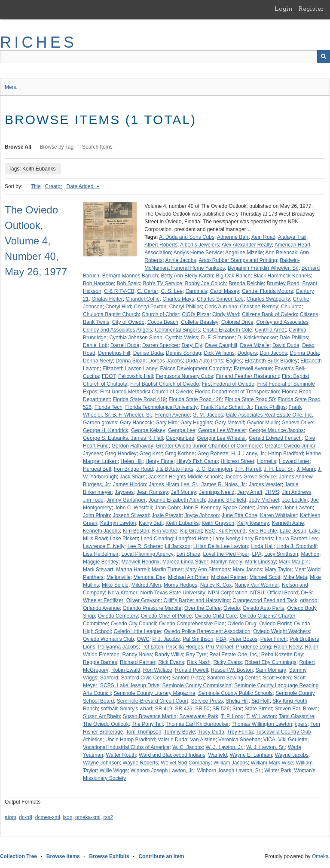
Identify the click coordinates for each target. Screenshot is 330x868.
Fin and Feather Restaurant (247, 376)
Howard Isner (294, 461)
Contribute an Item (161, 856)
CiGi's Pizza (196, 314)
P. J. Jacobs (166, 639)
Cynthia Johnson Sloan (136, 338)
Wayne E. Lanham (251, 755)
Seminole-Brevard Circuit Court (153, 701)
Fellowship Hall (136, 376)
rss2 (108, 817)
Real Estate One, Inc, (234, 655)
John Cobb (167, 508)
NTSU (257, 593)
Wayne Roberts (140, 763)
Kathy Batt (151, 523)
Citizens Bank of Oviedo (269, 314)
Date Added (81, 186)
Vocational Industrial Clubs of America (126, 747)
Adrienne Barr (233, 237)
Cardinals (197, 291)
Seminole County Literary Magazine (154, 693)
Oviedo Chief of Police (167, 616)
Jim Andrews (296, 492)
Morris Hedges (180, 585)
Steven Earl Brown (296, 709)
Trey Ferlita (240, 732)
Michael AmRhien (188, 577)
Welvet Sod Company (186, 763)
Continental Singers (177, 330)
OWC (143, 639)
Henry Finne (159, 461)
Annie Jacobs (180, 260)
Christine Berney (259, 307)
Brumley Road (283, 283)
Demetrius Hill (114, 353)
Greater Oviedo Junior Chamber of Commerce (209, 446)
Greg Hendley (121, 454)
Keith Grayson (218, 523)
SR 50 (202, 709)
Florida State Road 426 (195, 399)
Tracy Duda (211, 732)
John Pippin (96, 515)
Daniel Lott (95, 345)
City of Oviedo (128, 322)
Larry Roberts (258, 539)
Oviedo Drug (242, 624)
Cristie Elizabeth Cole (228, 330)
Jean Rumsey (152, 492)
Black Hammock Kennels (282, 276)
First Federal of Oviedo (228, 384)
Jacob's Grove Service (251, 477)
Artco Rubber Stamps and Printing (238, 260)
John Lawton (298, 508)
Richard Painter (138, 662)
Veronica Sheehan (239, 740)
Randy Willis (169, 655)
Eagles (234, 361)
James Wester (265, 484)
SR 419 (164, 709)
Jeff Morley (183, 492)
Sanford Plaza (188, 678)
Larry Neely (226, 539)
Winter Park (278, 771)
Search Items (97, 147)
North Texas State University (173, 593)
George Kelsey (148, 430)
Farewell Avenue (253, 369)
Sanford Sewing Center (233, 678)
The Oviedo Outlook (106, 724)
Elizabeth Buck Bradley (271, 361)
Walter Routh (121, 755)
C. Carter (148, 291)
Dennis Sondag (183, 353)
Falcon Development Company (195, 369)
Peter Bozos (243, 639)
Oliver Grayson (144, 600)
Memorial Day (149, 577)
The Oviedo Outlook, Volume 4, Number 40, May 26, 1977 (36, 241)
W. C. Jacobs (188, 747)
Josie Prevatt (167, 515)
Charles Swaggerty (268, 299)
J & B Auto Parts (174, 469)
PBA (221, 639)
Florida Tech (108, 407)
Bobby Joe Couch (206, 283)
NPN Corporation (228, 593)
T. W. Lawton (261, 716)
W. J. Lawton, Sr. (266, 747)
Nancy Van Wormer (257, 585)
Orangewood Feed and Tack (265, 600)
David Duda (286, 345)
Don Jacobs (273, 353)
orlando (309, 600)
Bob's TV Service (162, 283)
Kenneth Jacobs (101, 531)
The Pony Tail (147, 724)
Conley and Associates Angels (118, 330)
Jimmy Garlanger (126, 500)
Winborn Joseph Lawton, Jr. (162, 771)
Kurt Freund (232, 531)
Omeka (320, 856)
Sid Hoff (260, 701)
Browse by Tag (57, 147)
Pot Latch (152, 647)
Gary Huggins (196, 423)
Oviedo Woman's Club (108, 639)
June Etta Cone (240, 515)
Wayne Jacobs (292, 755)
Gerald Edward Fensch (275, 438)
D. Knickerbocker (257, 338)
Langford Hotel (193, 539)
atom (11, 817)
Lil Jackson (178, 546)
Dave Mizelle (255, 345)
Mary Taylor (278, 570)
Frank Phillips (270, 407)
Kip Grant (191, 531)
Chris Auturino (221, 307)
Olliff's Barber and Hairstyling (196, 600)
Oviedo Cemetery (118, 616)
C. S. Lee (172, 291)
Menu (11, 87)
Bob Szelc (128, 283)
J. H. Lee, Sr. (279, 469)
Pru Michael (219, 647)
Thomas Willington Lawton (262, 724)
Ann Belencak (281, 253)
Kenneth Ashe (288, 523)
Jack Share (133, 477)
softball (109, 709)
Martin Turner (167, 570)
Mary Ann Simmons (208, 570)
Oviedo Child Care (216, 616)
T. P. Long (232, 716)
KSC (210, 531)
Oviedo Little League (137, 631)
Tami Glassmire (296, 716)
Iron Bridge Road (133, 469)
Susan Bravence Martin (150, 716)
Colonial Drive (237, 322)
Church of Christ (160, 314)
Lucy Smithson (281, 554)
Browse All (18, 147)
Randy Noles (137, 655)
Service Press (207, 701)
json (67, 817)
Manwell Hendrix (140, 562)
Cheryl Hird (118, 307)
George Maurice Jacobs (276, 430)
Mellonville (119, 577)
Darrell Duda (125, 345)
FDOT (108, 376)
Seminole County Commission (197, 685)
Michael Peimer (229, 577)
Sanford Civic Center (145, 678)
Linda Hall (262, 546)
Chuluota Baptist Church (111, 314)
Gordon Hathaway (133, 446)
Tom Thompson (144, 732)
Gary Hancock (136, 423)
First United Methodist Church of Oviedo (146, 392)
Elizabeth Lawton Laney (130, 369)
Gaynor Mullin (263, 423)
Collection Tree (18, 856)
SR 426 (183, 709)
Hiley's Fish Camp (197, 461)
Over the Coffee (203, 608)
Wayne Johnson (101, 763)
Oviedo (232, 608)
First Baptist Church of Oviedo (165, 384)
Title (36, 186)
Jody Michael (264, 500)
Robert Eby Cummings (270, 662)
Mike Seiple (115, 585)
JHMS (272, 492)
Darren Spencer (160, 345)
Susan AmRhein (101, 716)
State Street (258, 709)
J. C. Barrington (214, 469)
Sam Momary (271, 670)
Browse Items (63, 856)
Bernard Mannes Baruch (130, 276)
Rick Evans (171, 662)
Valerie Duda (172, 740)
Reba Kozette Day (282, 655)
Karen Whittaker (278, 515)
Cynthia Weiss (181, 338)
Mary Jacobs (247, 570)
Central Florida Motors (267, 291)
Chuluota (291, 307)
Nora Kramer (123, 593)
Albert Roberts (161, 245)
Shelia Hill (237, 701)
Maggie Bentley (101, 562)
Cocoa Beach (163, 322)
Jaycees (124, 492)
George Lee (182, 430)
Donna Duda (304, 353)
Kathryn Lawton (118, 523)
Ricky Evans (228, 662)
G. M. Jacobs (208, 415)
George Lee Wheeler (222, 430)
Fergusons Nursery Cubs (184, 376)
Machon (310, 554)
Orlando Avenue (101, 608)
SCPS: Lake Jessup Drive (130, 685)
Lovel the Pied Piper (226, 554)
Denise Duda (148, 353)
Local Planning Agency (147, 554)
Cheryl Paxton (150, 307)
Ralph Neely (288, 647)
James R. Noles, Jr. (223, 484)
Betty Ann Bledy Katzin (187, 276)
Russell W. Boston (232, 670)
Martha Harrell (132, 570)
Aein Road (263, 237)
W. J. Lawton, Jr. (224, 747)
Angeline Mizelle (244, 253)
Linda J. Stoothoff (296, 546)
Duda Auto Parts (204, 361)
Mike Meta (295, 577)
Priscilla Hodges (184, 647)
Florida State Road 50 (250, 399)
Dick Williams (219, 353)
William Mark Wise (272, 763)
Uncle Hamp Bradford (130, 740)
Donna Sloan (130, 361)
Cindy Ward (226, 314)
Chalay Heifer (107, 299)
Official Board (283, 593)
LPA (257, 554)
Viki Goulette (293, 740)
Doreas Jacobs (165, 361)
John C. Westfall (133, 508)
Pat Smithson (198, 639)
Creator (54, 186)
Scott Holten (277, 678)
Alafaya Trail (292, 237)
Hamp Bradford (286, 454)
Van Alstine (203, 740)
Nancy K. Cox (216, 585)
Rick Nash (199, 662)
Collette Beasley (200, 322)
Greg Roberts (213, 454)
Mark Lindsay (261, 562)
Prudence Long (253, 647)
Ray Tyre (196, 655)
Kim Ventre (165, 531)
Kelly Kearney (253, 523)
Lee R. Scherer (145, 546)
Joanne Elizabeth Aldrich (177, 500)
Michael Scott (265, 577)
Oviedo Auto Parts (264, 608)
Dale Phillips (293, 338)
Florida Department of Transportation (237, 392)
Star (237, 709)
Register (311, 9)
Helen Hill (131, 461)
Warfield (218, 755)
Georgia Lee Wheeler (221, 438)
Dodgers (247, 353)
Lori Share (188, 554)
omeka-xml (88, 817)
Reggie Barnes (100, 662)
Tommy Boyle (180, 732)
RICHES (38, 42)
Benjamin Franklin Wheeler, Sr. (263, 268)
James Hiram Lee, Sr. (173, 484)
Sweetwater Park (199, 716)
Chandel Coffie (142, 299)
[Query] (165, 57)
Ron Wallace (158, 670)
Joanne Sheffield (227, 500)
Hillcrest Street (237, 461)
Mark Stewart (98, 570)
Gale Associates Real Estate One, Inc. (270, 415)
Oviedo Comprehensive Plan (192, 624)
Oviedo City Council (133, 624)
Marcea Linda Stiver (185, 562)
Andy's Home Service (198, 253)
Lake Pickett (124, 539)
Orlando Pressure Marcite (152, 608)
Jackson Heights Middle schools (185, 477)
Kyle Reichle (263, 531)
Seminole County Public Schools (235, 693)
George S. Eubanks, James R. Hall (123, 438)
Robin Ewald (126, 670)
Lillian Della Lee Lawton (221, 546)
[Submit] (324, 57)
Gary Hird (167, 423)
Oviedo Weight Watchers (281, 631)
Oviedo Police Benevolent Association (207, 631)
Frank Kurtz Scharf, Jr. (226, 407)
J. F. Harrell (248, 469)
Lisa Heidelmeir (101, 554)
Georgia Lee (180, 438)
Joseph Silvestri (131, 515)
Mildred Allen (146, 585)
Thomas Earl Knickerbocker (197, 724)
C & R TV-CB (119, 291)
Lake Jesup (293, 531)
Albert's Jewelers (199, 245)
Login (284, 9)
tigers (301, 724)
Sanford (109, 678)
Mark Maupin (294, 562)
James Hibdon (130, 484)
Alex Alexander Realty (246, 245)
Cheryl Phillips (186, 307)
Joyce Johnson (202, 515)
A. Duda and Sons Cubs (187, 237)
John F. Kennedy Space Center (218, 508)
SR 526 (221, 709)
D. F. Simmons (218, 338)
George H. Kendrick (105, 430)
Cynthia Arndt (270, 330)
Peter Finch (273, 639)
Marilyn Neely (227, 562)
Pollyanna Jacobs (118, 647)
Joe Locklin (295, 500)
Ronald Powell (191, 670)
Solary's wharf (136, 709)
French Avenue (173, 415)
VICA (269, 740)
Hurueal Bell (97, 469)
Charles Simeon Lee (220, 299)
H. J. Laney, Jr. (248, 454)
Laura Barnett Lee (296, 539)
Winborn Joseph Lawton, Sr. (229, 771)
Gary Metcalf (229, 423)
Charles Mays (178, 299)
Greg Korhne (180, 454)
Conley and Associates (282, 322)
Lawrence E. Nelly (104, 546)
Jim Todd (93, 500)
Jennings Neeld (217, 492)
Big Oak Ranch (234, 276)
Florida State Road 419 (139, 399)
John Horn (269, 508)
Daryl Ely (192, 345)
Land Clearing (157, 539)
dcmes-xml (48, 817)
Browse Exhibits (109, 856)
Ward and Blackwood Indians (172, 755)
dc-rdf (26, 817)
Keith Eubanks (182, 523)
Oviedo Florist (275, 624)
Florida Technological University (162, 407)
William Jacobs (231, 763)
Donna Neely (98, 361)
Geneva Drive (297, 423)
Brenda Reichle (246, 283)
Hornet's (266, 461)
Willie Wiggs (114, 771)
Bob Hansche (98, 283)
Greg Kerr (151, 454)
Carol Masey (225, 291)
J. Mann (306, 469)
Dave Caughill (221, 345)
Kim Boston (136, 531)
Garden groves (100, 423)
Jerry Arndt (250, 492)
